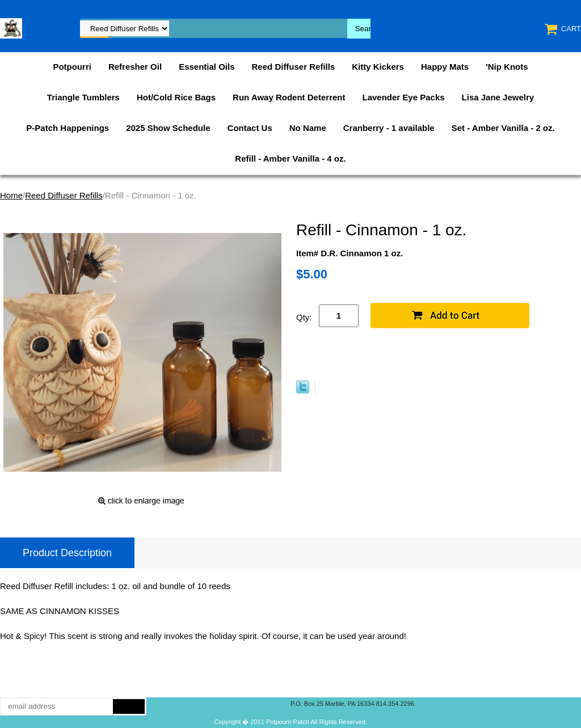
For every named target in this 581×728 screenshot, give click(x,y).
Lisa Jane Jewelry (498, 97)
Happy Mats (445, 67)
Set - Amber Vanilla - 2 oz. (503, 128)
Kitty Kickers (378, 67)
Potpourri (72, 67)
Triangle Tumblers (83, 97)
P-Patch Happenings (68, 128)
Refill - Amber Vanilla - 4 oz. (290, 158)
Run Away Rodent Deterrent (289, 97)
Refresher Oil (135, 67)
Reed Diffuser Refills (294, 67)
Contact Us (250, 128)
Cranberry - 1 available (389, 128)
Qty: (304, 317)
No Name (308, 128)
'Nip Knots (507, 67)
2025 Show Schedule (168, 128)
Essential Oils (207, 67)
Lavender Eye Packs (403, 97)
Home (11, 195)
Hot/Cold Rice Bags (176, 97)
